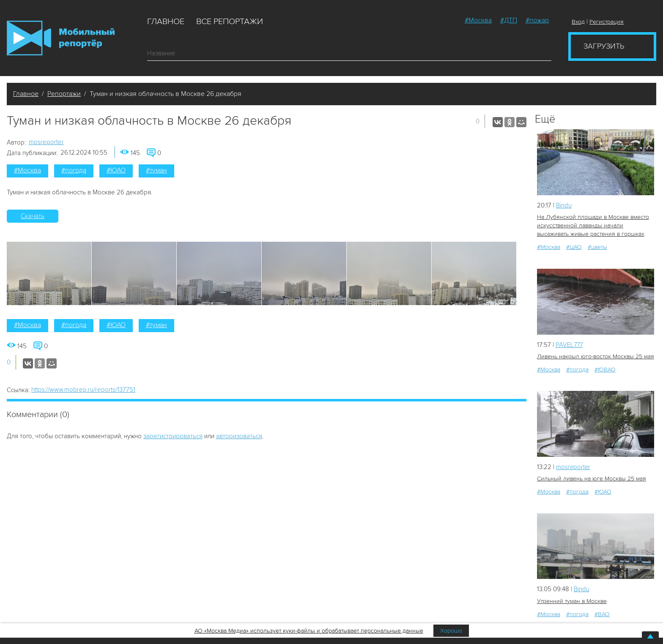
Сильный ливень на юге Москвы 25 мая (592, 479)
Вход (578, 22)
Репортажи (64, 94)
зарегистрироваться (173, 436)
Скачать (33, 216)
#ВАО (602, 614)
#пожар (537, 20)
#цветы (597, 247)
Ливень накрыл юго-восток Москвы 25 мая (596, 356)
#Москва (478, 20)
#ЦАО (574, 247)
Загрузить (604, 46)
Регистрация (607, 22)
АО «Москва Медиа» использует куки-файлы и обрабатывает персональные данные (309, 631)
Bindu (564, 205)
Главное (166, 22)
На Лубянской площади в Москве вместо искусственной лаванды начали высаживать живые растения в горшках (593, 225)
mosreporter (46, 142)
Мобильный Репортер (61, 38)
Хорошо (451, 631)
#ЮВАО (605, 370)
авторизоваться (239, 436)
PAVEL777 (570, 344)
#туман (156, 170)
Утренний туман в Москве (572, 601)
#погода (74, 170)
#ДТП (509, 20)
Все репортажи (230, 22)
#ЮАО (116, 170)
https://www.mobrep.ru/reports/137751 (83, 390)
